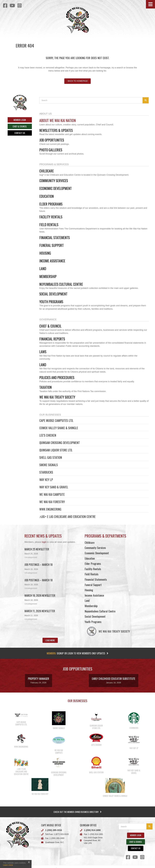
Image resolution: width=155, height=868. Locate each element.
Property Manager (39, 679)
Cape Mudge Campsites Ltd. (56, 420)
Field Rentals (91, 574)
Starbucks (46, 472)
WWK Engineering (50, 509)
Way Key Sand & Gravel (54, 487)
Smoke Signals (49, 465)
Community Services (95, 548)
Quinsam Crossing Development (60, 443)
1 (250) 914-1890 (92, 830)
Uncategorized (31, 557)
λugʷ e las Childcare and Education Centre (67, 517)
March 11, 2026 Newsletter (40, 611)
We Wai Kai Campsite (52, 494)
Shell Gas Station (51, 457)
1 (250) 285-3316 (54, 830)
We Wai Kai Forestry (52, 502)
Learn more (8, 865)
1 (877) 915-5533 (61, 834)
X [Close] (29, 862)
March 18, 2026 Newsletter (40, 595)
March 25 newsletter (37, 549)
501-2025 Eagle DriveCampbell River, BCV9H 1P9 (93, 840)
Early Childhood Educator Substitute (114, 679)
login (44, 542)
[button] (150, 4)
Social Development (95, 616)
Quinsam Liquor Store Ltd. (56, 450)
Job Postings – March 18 (39, 565)
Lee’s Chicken (48, 435)
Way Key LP (46, 480)
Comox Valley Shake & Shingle (59, 428)
